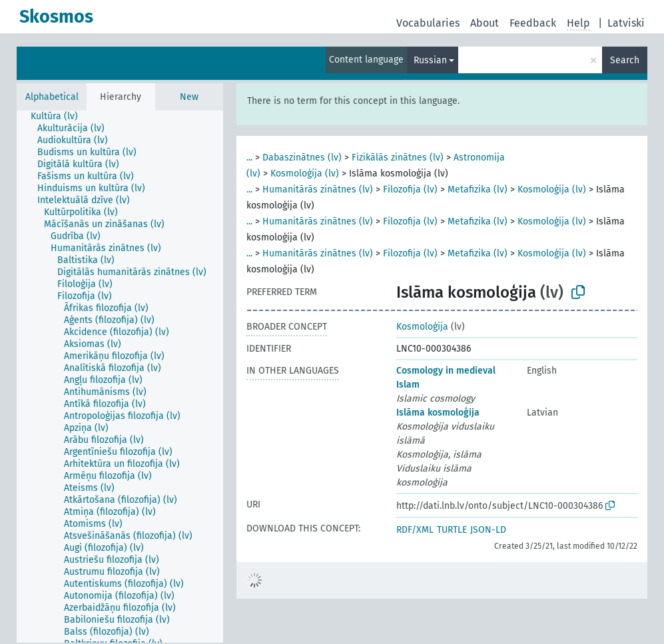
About (485, 23)
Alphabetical (52, 97)
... (249, 158)
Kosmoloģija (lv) (305, 173)
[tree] (120, 377)
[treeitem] (60, 117)
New (189, 97)
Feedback (533, 23)
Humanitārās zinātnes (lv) (318, 189)
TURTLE (452, 530)
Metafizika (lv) (478, 189)
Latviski (626, 23)
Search (625, 60)
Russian (430, 60)
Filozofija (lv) (410, 189)
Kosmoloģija (422, 327)
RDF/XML (415, 530)
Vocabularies (428, 23)
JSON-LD (488, 530)
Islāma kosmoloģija (438, 413)
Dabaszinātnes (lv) (302, 158)
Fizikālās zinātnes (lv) (398, 158)
